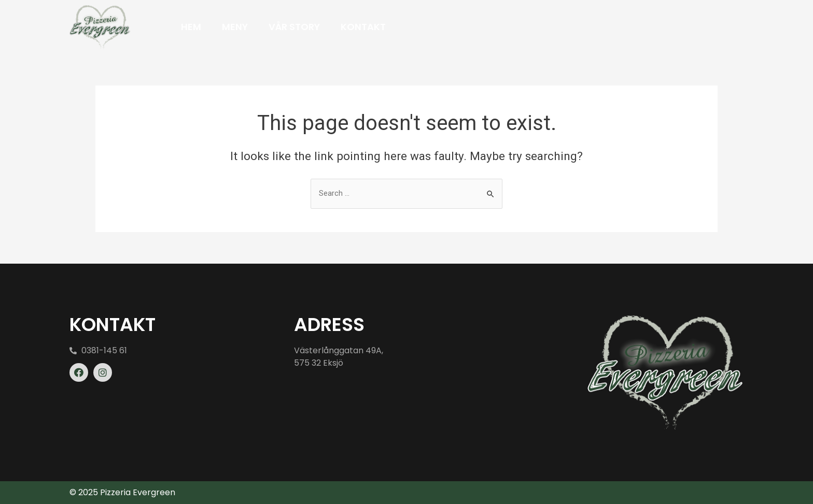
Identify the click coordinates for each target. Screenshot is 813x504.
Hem (191, 27)
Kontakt (363, 27)
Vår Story (294, 27)
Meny (235, 27)
